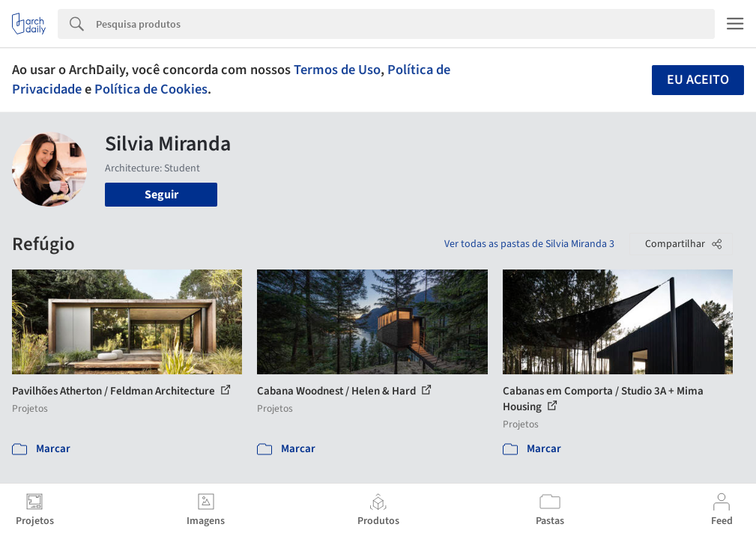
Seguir (161, 195)
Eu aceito (698, 80)
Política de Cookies (151, 89)
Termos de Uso (337, 70)
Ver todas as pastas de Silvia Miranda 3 (529, 244)
